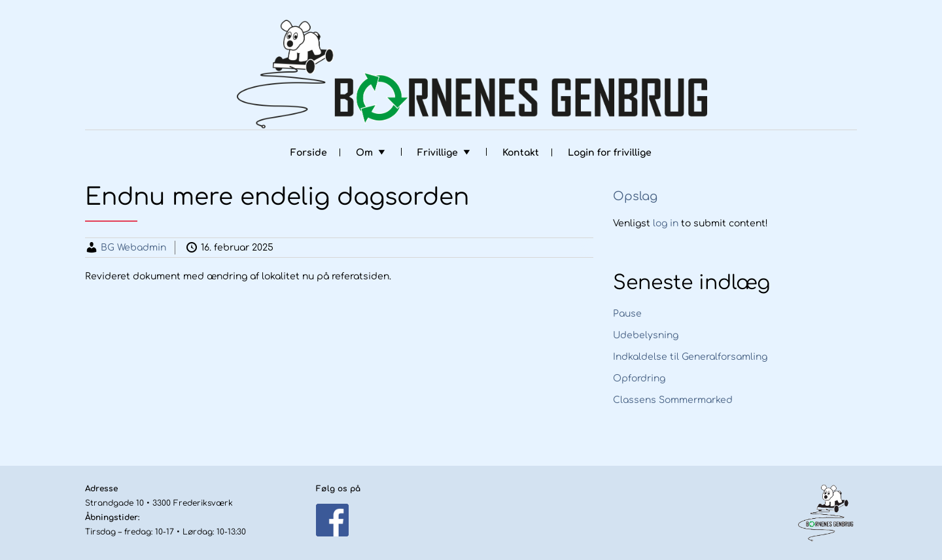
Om (364, 153)
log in (666, 223)
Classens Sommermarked (673, 400)
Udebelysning (646, 335)
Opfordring (639, 378)
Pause (627, 314)
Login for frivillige (610, 153)
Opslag (635, 196)
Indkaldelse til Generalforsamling (690, 357)
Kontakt (521, 153)
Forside (309, 153)
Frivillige (438, 153)
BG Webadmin (133, 248)
